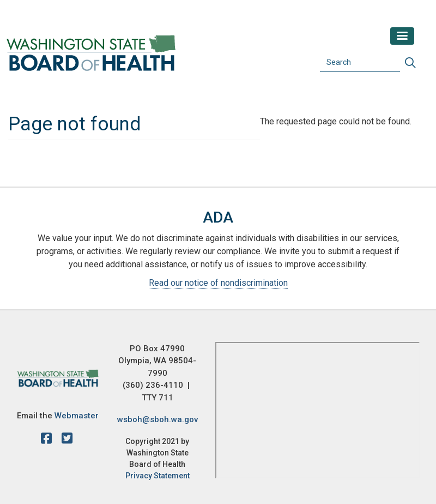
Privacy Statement (158, 476)
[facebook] (49, 440)
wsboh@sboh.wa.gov (158, 419)
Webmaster (77, 416)
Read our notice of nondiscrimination (218, 283)
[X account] (67, 440)
